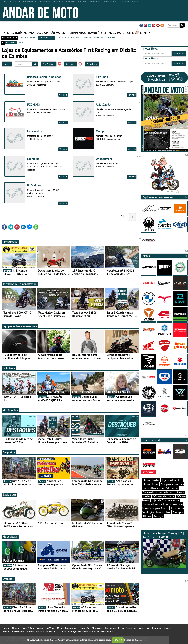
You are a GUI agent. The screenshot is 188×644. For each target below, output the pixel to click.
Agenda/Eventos (172, 480)
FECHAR (118, 640)
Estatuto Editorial (161, 628)
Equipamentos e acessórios (20, 326)
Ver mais (63, 95)
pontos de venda (47, 38)
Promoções (95, 33)
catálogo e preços (28, 38)
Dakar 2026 (36, 33)
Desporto (9, 452)
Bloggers (178, 512)
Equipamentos (76, 33)
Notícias (21, 33)
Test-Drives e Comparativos (20, 284)
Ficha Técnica (144, 628)
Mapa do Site (107, 632)
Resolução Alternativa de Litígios (83, 632)
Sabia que (10, 495)
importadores (100, 38)
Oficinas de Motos (164, 496)
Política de (133, 640)
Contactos (131, 628)
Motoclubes (125, 33)
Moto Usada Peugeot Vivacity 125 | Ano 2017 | (164, 550)
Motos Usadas (151, 480)
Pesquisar (179, 54)
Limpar (7, 64)
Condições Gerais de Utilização (51, 632)
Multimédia (10, 410)
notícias (112, 38)
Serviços (110, 33)
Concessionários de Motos (158, 492)
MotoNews (10, 242)
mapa (21, 43)
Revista (145, 33)
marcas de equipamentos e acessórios (74, 38)
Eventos (8, 33)
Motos (60, 33)
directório (11, 43)
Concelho (92, 64)
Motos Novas (151, 484)
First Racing (49, 64)
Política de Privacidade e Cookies (18, 632)
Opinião (50, 33)
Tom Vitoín (50, 628)
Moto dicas (10, 537)
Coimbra (71, 64)
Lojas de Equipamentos (165, 500)
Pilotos (147, 516)
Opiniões (9, 368)
